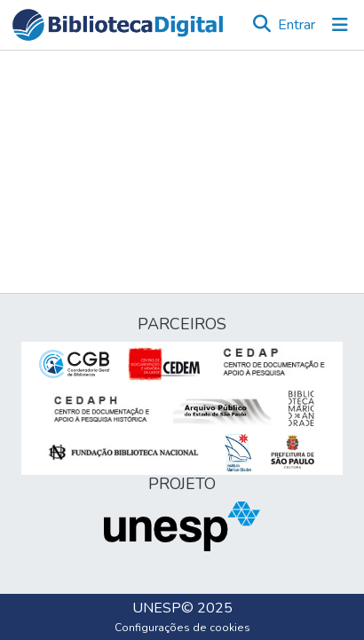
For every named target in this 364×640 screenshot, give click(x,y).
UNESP (157, 608)
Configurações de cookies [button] (182, 628)
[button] (118, 25)
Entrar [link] (297, 25)
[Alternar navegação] (340, 25)
